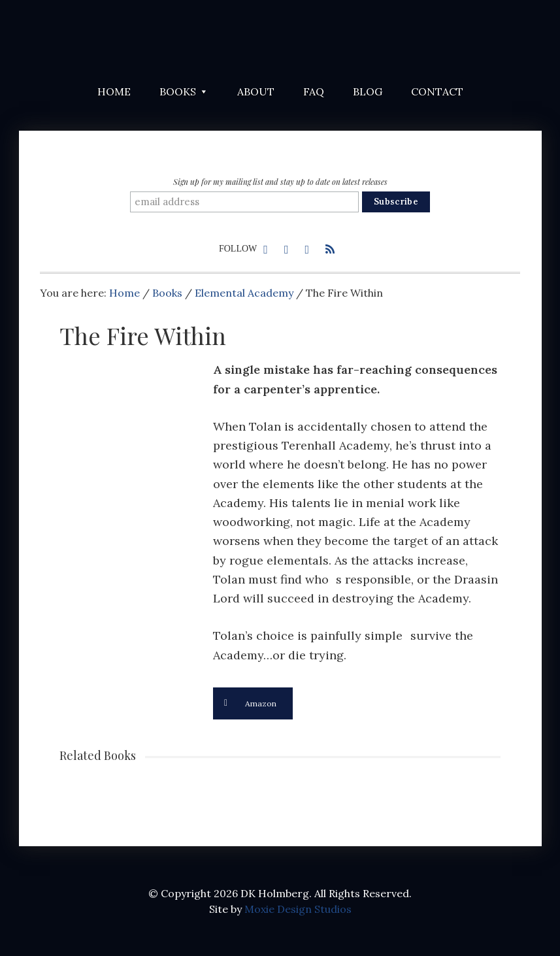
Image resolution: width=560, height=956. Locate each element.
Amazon (250, 703)
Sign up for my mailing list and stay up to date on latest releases (280, 182)
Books (167, 293)
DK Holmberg (177, 39)
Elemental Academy (244, 293)
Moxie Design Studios (298, 909)
